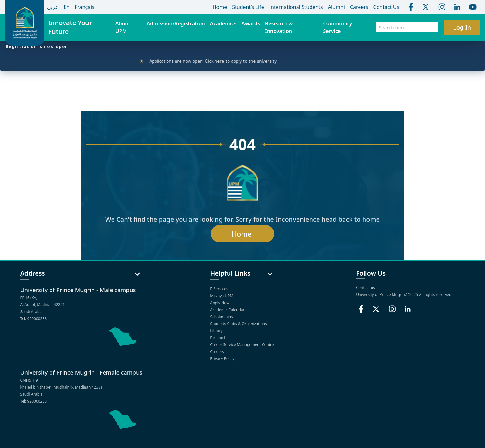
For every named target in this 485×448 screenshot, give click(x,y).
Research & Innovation (279, 27)
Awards (251, 23)
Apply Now (220, 303)
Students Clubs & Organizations (239, 324)
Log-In (462, 27)
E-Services (219, 289)
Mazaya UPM (222, 296)
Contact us (365, 288)
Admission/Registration (176, 23)
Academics (223, 23)
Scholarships (222, 317)
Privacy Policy (223, 359)
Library (217, 331)
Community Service (338, 27)
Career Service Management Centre (242, 345)
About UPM (123, 27)
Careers (217, 352)
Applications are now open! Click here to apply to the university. (212, 62)
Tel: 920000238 (33, 319)
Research (219, 338)
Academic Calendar (228, 310)
